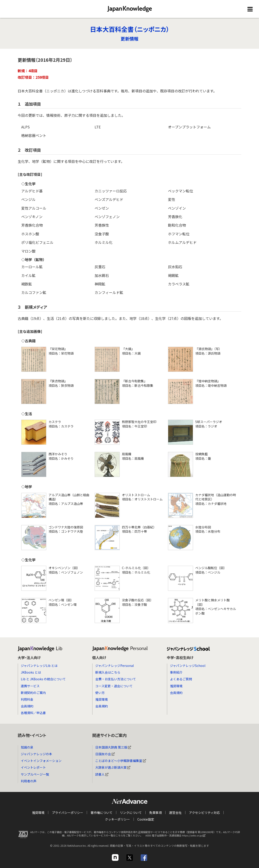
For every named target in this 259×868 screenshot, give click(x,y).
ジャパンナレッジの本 (36, 754)
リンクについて (131, 813)
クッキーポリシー (117, 819)
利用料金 (27, 699)
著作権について (102, 813)
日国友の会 (105, 754)
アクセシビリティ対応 (204, 813)
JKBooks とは (31, 672)
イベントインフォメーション (41, 761)
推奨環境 (102, 699)
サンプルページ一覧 (35, 774)
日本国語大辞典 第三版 (113, 747)
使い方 (100, 693)
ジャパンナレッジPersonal (115, 666)
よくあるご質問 (181, 679)
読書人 (102, 774)
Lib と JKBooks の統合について (43, 679)
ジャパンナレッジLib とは (39, 666)
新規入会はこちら (108, 672)
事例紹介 (176, 672)
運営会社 (175, 813)
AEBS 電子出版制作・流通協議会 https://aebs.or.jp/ (176, 836)
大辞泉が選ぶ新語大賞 (113, 767)
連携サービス (30, 686)
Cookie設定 (146, 819)
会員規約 (27, 706)
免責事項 (155, 813)
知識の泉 (27, 747)
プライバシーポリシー (68, 813)
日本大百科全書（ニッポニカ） (130, 29)
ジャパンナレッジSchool (188, 666)
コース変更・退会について (114, 686)
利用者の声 (29, 781)
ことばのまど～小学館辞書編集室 (121, 761)
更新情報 (129, 39)
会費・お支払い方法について (116, 679)
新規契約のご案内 (33, 693)
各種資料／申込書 (33, 713)
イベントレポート (33, 767)
